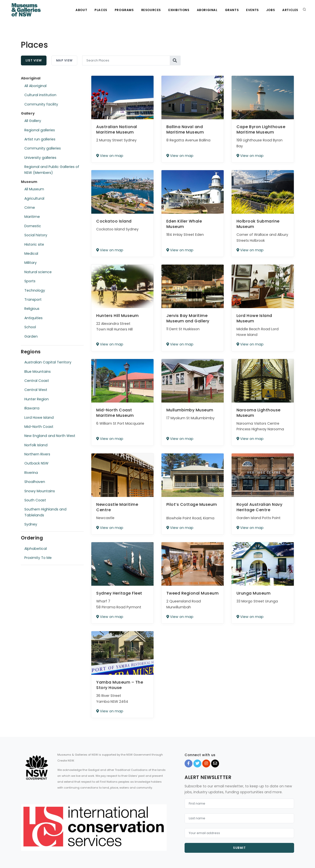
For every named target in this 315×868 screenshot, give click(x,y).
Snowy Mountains (40, 491)
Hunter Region (37, 399)
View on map (110, 156)
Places (101, 10)
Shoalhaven (35, 482)
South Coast (35, 500)
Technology (35, 290)
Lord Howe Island (39, 418)
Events (252, 10)
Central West (36, 390)
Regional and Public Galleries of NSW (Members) (52, 170)
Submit (239, 848)
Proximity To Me (38, 558)
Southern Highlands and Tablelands (45, 512)
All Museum (34, 189)
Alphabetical (36, 549)
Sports (30, 281)
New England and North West (50, 436)
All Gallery (33, 121)
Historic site (34, 244)
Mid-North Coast (39, 427)
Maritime (32, 217)
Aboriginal (207, 10)
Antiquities (33, 318)
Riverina (31, 473)
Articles (290, 10)
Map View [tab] (64, 60)
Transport (33, 299)
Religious (32, 309)
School (30, 327)
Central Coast (37, 381)
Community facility (41, 104)
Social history (36, 235)
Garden (31, 336)
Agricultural (34, 198)
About (81, 10)
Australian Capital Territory (48, 362)
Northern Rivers (37, 454)
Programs (124, 10)
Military (31, 263)
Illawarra (32, 408)
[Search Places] (126, 60)
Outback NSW (36, 463)
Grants (232, 10)
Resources (151, 10)
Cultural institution (40, 95)
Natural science (38, 272)
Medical (31, 254)
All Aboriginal (35, 86)
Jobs (271, 10)
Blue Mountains (38, 372)
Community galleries (43, 148)
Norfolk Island (36, 445)
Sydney (31, 524)
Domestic (33, 226)
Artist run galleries (40, 139)
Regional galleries (40, 130)
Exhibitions (179, 10)
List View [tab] (34, 60)
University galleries (40, 158)
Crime (30, 208)
